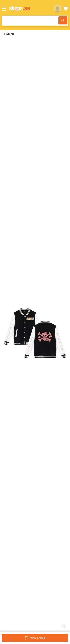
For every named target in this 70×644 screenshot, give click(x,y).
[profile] (57, 9)
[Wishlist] (66, 9)
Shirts (10, 34)
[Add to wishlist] (64, 627)
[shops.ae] (29, 9)
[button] (35, 332)
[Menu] (4, 9)
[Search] (63, 20)
